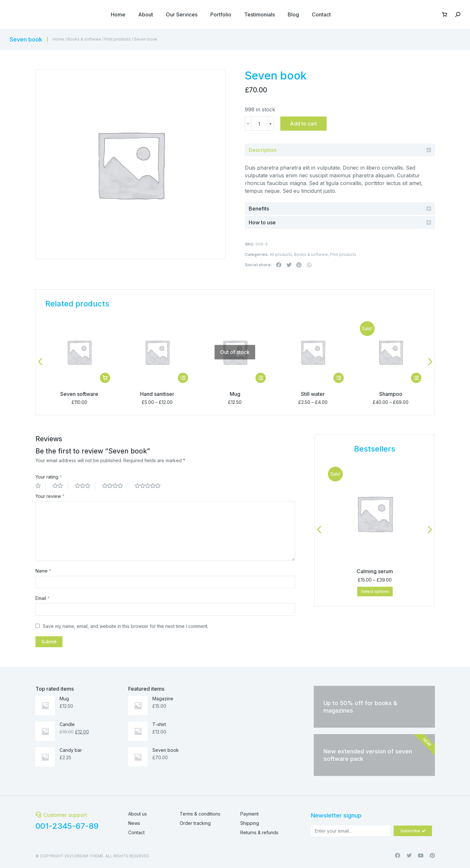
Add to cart (303, 124)
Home (58, 39)
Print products (118, 39)
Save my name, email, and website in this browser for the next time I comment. (126, 626)
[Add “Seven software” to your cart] (105, 378)
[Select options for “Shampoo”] (416, 378)
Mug (235, 394)
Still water (313, 394)
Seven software (79, 394)
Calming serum (375, 571)
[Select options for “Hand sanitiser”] (183, 378)
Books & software (84, 39)
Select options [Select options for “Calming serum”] (375, 591)
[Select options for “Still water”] (339, 378)
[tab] (340, 150)
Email (43, 598)
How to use (262, 222)
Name (43, 571)
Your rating (49, 477)
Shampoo (391, 394)
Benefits (259, 209)
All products (281, 254)
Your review (50, 496)
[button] (279, 265)
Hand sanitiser (157, 394)
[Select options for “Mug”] (261, 378)
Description (263, 150)
